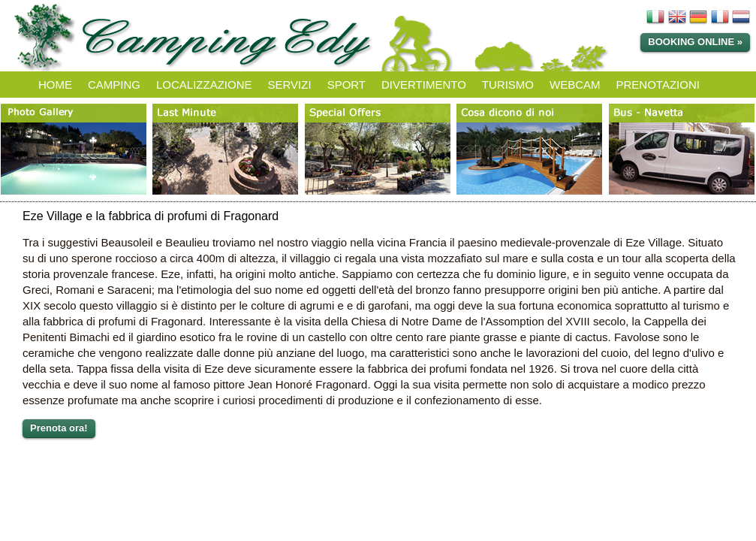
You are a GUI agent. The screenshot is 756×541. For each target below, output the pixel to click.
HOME (55, 85)
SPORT (346, 85)
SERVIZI (290, 85)
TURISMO (508, 85)
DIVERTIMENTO (424, 85)
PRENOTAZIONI (658, 85)
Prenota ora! (59, 428)
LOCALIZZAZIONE (204, 85)
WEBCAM (575, 85)
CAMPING (114, 85)
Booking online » (695, 42)
